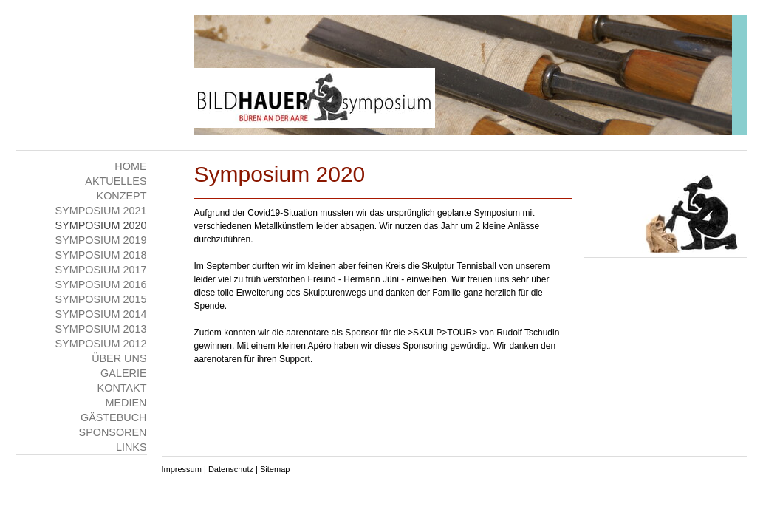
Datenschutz (231, 469)
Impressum (182, 469)
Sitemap (275, 469)
